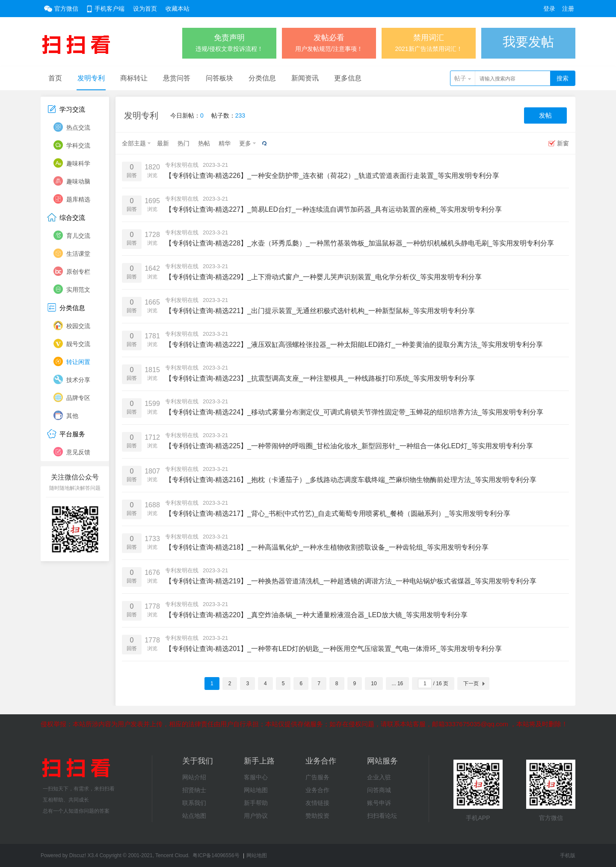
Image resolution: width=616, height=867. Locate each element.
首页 (55, 78)
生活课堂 (78, 254)
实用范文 (78, 290)
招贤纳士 (194, 790)
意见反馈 (78, 452)
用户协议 (256, 816)
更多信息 (348, 78)
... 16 (398, 684)
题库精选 (78, 199)
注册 (568, 9)
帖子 (460, 78)
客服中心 (256, 777)
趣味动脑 (78, 181)
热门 (184, 143)
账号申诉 (379, 803)
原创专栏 (78, 272)
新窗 (563, 143)
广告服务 (317, 777)
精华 (225, 143)
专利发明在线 (182, 165)
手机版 (568, 855)
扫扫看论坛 (382, 816)
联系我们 (194, 803)
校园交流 (78, 326)
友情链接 (317, 803)
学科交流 (78, 145)
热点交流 (78, 127)
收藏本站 (178, 9)
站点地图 (194, 816)
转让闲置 (78, 362)
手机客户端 (110, 9)
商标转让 (134, 78)
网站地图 (256, 790)
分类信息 (262, 78)
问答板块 (219, 78)
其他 (72, 416)
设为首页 (145, 9)
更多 (245, 143)
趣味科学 (78, 163)
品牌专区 (78, 398)
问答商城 (379, 790)
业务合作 (317, 790)
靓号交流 (78, 344)
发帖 (545, 115)
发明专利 (91, 78)
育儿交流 (78, 236)
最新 (163, 143)
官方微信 (66, 9)
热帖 (204, 143)
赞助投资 (317, 816)
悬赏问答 (177, 78)
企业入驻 (379, 777)
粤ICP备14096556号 (216, 855)
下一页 (471, 684)
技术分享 (78, 380)
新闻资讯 (305, 78)
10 (374, 684)
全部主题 (134, 143)
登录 (549, 9)
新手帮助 (256, 803)
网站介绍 (194, 777)
